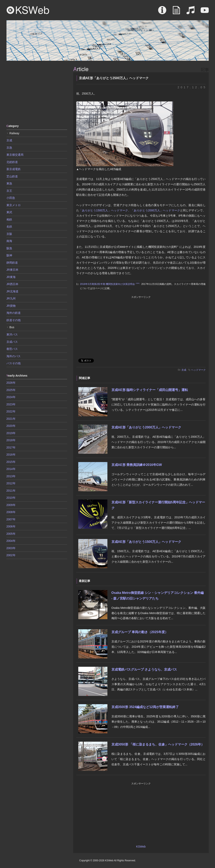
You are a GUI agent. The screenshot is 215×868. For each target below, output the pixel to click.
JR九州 (11, 298)
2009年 (11, 505)
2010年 (11, 498)
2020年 (11, 426)
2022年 (11, 411)
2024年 (11, 397)
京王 (9, 191)
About (162, 12)
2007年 (11, 519)
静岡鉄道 (12, 263)
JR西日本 (12, 284)
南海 (9, 241)
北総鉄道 (12, 162)
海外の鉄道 (14, 313)
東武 (9, 212)
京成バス (12, 342)
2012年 (11, 483)
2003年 (11, 548)
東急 (9, 183)
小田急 (11, 198)
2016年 (11, 455)
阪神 (9, 255)
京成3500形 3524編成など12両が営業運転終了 (145, 707)
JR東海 (11, 277)
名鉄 (9, 227)
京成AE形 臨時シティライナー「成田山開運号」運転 (150, 390)
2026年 (11, 383)
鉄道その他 (14, 320)
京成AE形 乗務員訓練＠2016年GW (137, 465)
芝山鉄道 (12, 176)
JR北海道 (12, 291)
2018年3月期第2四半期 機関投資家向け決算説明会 (110, 284)
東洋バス (12, 334)
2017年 (11, 447)
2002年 (11, 555)
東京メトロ (14, 205)
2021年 (11, 419)
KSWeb (28, 10)
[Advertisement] (37, 92)
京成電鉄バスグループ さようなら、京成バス (144, 669)
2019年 (11, 433)
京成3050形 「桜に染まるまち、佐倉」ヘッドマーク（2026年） (158, 744)
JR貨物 (11, 306)
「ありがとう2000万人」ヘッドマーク (155, 210)
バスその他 (14, 363)
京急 (9, 148)
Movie (205, 12)
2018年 (11, 440)
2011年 (11, 491)
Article (176, 12)
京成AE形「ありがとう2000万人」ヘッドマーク (146, 427)
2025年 (11, 390)
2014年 (11, 469)
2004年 (11, 541)
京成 (184, 370)
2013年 (11, 476)
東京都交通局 (15, 155)
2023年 (11, 404)
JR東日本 (12, 270)
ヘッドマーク (198, 370)
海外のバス (14, 356)
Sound (191, 12)
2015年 (11, 462)
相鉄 (9, 219)
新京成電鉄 (14, 169)
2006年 (11, 526)
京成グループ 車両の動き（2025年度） (140, 632)
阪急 (9, 248)
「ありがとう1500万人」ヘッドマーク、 (105, 210)
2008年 (11, 512)
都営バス (12, 349)
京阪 (9, 234)
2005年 (11, 534)
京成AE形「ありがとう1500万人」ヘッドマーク (146, 542)
